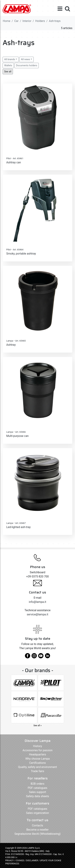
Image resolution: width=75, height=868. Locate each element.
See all (8, 72)
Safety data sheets (37, 796)
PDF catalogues (37, 788)
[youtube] (41, 657)
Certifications (37, 763)
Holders (40, 21)
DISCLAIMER (32, 861)
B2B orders (37, 784)
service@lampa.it (38, 614)
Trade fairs (37, 771)
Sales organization (37, 813)
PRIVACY (9, 861)
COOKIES (20, 861)
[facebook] (28, 657)
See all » (38, 725)
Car (16, 21)
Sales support (37, 792)
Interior (27, 21)
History (38, 746)
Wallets (8, 65)
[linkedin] (47, 657)
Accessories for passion (37, 750)
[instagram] (34, 657)
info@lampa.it (37, 602)
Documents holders (27, 65)
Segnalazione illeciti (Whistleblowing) (38, 834)
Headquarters (37, 754)
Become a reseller (37, 830)
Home (7, 21)
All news (25, 59)
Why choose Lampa (37, 759)
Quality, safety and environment (37, 767)
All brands (10, 59)
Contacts (37, 825)
